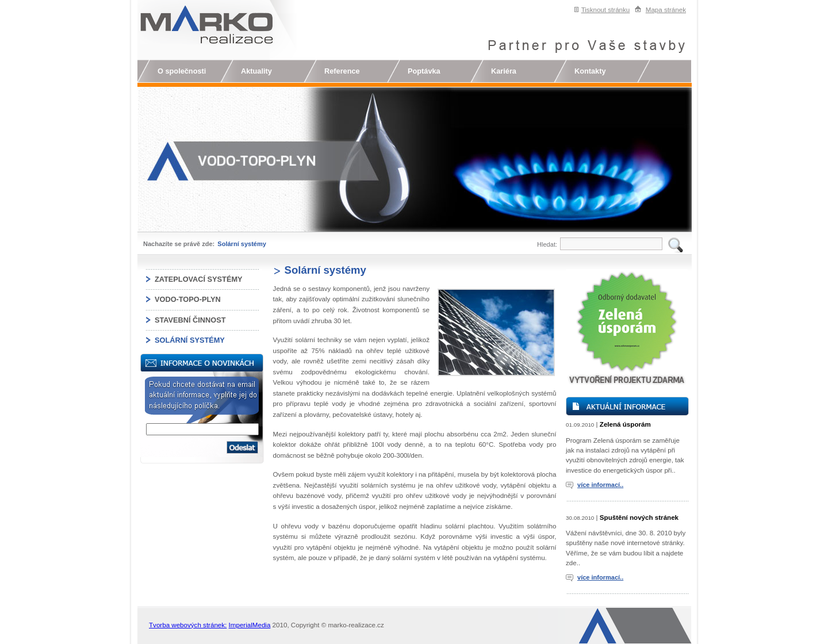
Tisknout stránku (606, 9)
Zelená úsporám (625, 424)
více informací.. (600, 485)
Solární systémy (242, 244)
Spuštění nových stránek (639, 517)
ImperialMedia (250, 625)
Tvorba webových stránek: (188, 625)
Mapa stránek (666, 9)
